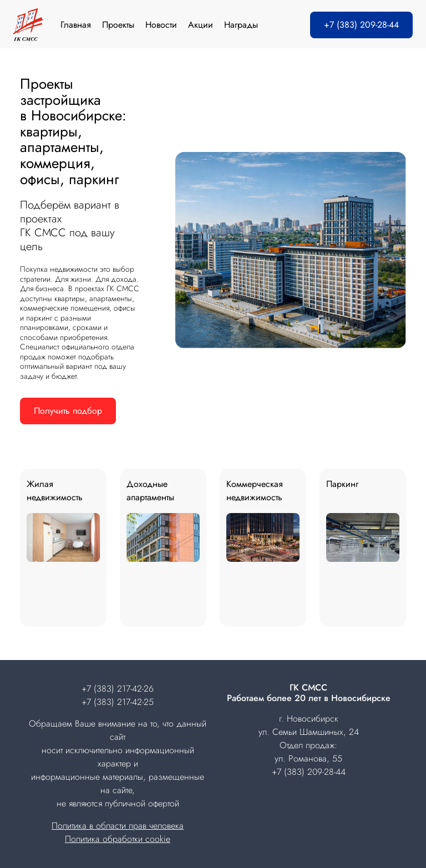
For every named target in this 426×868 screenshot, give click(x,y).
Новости (161, 25)
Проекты (118, 25)
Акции (201, 25)
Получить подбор (68, 411)
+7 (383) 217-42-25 (118, 702)
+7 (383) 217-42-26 (118, 689)
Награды (241, 25)
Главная (76, 25)
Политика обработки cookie (118, 839)
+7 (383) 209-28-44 (361, 25)
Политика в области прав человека (118, 826)
